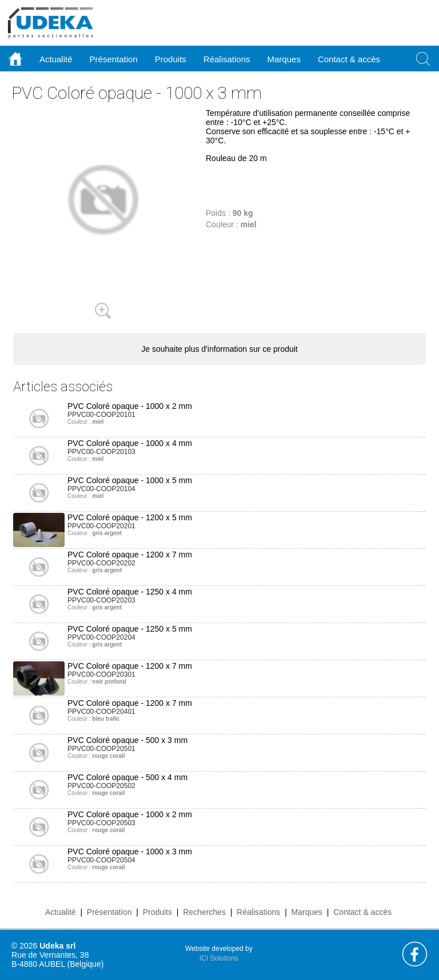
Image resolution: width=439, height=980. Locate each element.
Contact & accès (349, 59)
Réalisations (258, 912)
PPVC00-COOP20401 (101, 712)
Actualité (61, 912)
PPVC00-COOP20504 (101, 860)
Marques (307, 912)
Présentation (109, 912)
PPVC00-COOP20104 (101, 489)
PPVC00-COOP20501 (101, 749)
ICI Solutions (219, 958)
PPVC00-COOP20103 (101, 452)
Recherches (204, 912)
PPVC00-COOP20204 (101, 637)
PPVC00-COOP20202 (101, 563)
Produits (157, 912)
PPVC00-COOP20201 (101, 526)
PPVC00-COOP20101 (101, 415)
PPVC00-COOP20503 (101, 823)
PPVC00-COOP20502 (101, 786)
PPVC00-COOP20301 (101, 674)
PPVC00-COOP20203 (101, 600)
